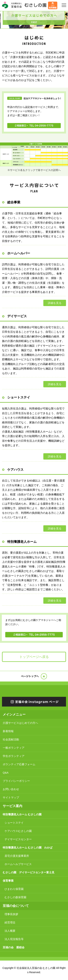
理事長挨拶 (11, 914)
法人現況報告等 (14, 939)
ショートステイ (14, 823)
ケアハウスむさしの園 (18, 831)
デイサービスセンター (18, 839)
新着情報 (8, 731)
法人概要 (10, 931)
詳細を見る (55, 303)
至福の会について (16, 906)
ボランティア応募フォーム (19, 764)
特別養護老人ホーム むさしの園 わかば (28, 848)
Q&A (6, 773)
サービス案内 (13, 806)
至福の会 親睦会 (14, 947)
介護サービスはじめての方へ (20, 723)
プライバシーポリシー (16, 781)
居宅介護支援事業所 (17, 856)
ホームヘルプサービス (18, 864)
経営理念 (10, 922)
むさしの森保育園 (15, 897)
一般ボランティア (14, 748)
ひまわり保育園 (14, 889)
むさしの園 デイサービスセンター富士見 (29, 872)
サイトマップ (11, 797)
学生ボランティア (14, 756)
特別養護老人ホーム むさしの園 (22, 814)
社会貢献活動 (11, 739)
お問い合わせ (11, 789)
